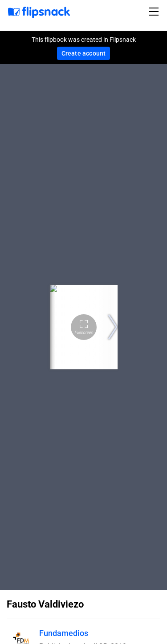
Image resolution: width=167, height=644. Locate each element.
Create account (84, 53)
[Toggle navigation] (155, 12)
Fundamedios (64, 633)
